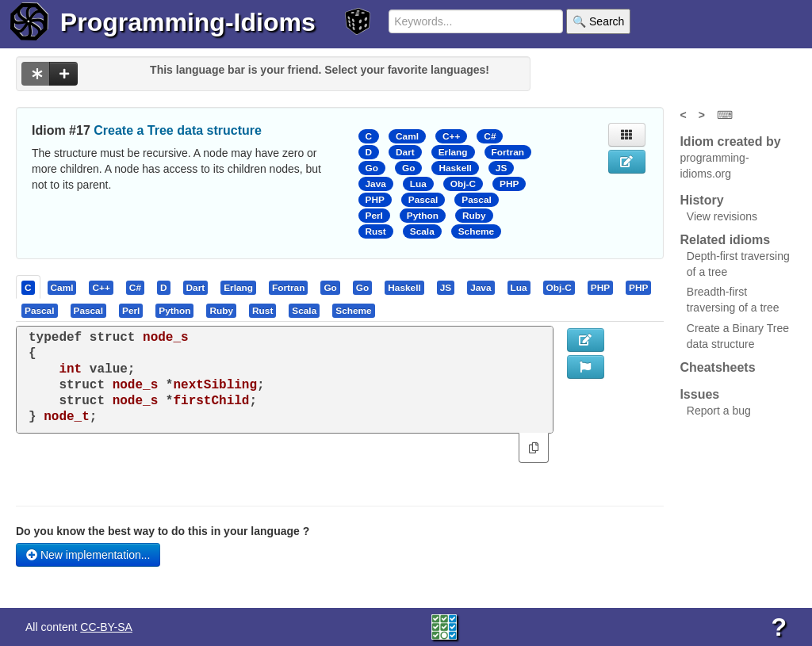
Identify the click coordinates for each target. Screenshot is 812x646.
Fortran (508, 152)
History (701, 200)
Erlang (453, 152)
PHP (509, 184)
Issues (699, 394)
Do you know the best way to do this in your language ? (163, 531)
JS (501, 168)
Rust (376, 231)
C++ (451, 136)
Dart (405, 152)
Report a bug (719, 411)
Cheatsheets (717, 367)
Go (372, 168)
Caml (407, 136)
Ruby (474, 216)
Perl (374, 216)
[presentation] (28, 287)
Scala (422, 231)
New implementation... (88, 555)
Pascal (423, 200)
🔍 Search (598, 21)
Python (423, 216)
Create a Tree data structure (178, 130)
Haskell (455, 168)
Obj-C (463, 184)
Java (376, 184)
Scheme (476, 231)
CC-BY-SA (106, 627)
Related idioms (725, 240)
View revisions (722, 216)
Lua (418, 184)
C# (490, 136)
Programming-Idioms (188, 22)
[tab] (29, 287)
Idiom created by (730, 141)
